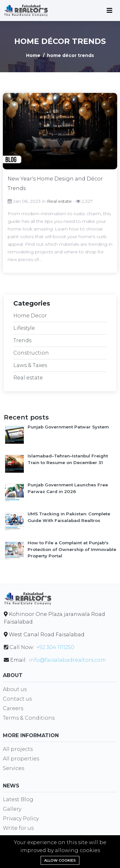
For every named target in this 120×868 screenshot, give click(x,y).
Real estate (59, 201)
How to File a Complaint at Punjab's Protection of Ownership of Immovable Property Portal (72, 550)
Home (33, 56)
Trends (22, 341)
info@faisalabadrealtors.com (67, 660)
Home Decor (30, 316)
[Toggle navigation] (110, 11)
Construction (31, 353)
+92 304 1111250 (55, 648)
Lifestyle (24, 328)
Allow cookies (60, 860)
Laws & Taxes (30, 366)
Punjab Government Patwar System (68, 427)
